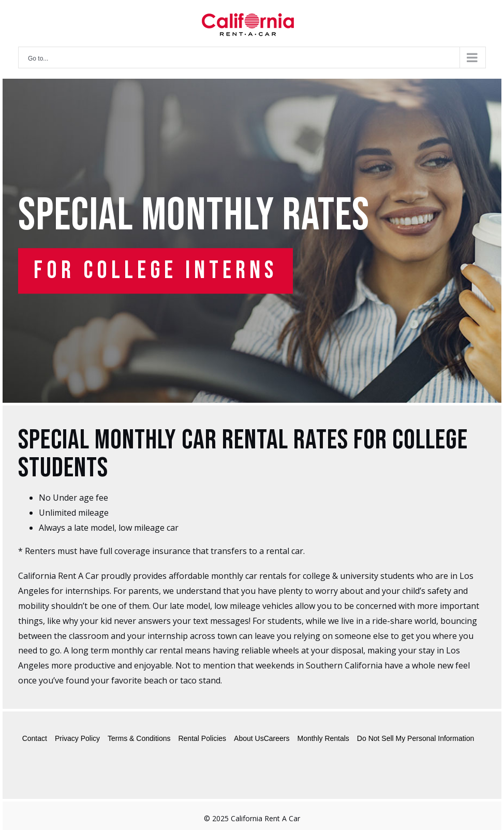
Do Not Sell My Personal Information (416, 738)
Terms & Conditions (139, 738)
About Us (249, 738)
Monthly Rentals (323, 738)
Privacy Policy (77, 738)
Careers (277, 738)
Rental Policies (202, 738)
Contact (35, 738)
